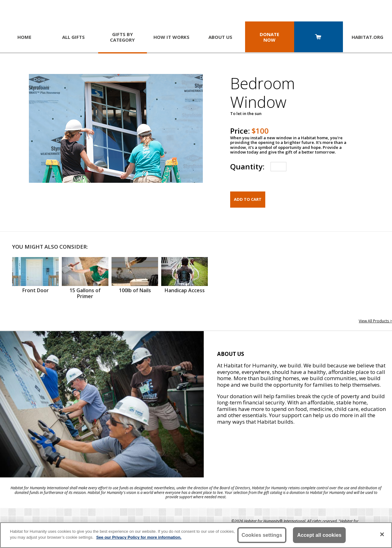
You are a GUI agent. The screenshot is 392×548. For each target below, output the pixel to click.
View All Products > (375, 321)
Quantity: (247, 166)
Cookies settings (262, 535)
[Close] (382, 534)
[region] (196, 535)
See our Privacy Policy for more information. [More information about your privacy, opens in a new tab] (139, 537)
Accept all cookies (319, 535)
